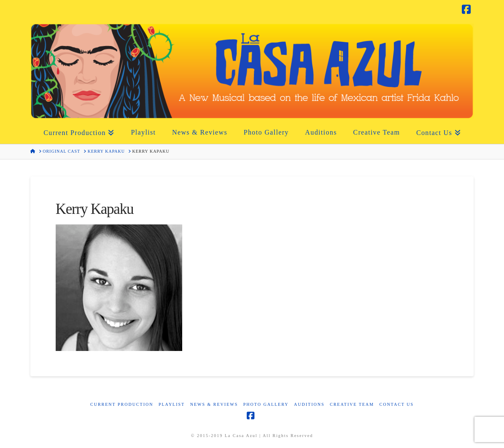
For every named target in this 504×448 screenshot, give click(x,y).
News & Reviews (214, 404)
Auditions (309, 404)
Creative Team (352, 404)
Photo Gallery (266, 404)
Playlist (172, 404)
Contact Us (396, 404)
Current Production (122, 404)
